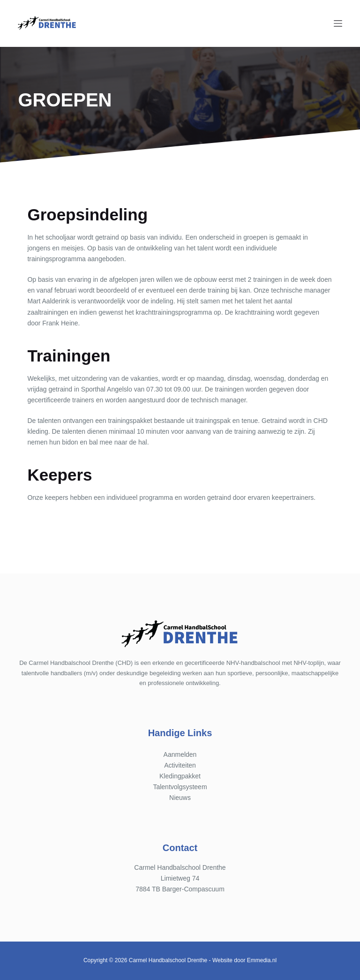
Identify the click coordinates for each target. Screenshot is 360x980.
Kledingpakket (180, 776)
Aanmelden (180, 754)
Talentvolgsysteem (180, 787)
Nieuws (180, 798)
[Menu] (338, 23)
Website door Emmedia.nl (244, 960)
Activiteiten (180, 765)
